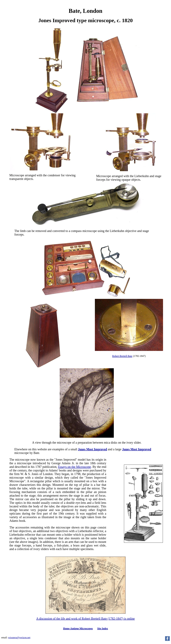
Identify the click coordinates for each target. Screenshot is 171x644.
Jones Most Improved (92, 449)
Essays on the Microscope (75, 467)
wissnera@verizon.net (19, 638)
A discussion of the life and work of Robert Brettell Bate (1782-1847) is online (85, 619)
